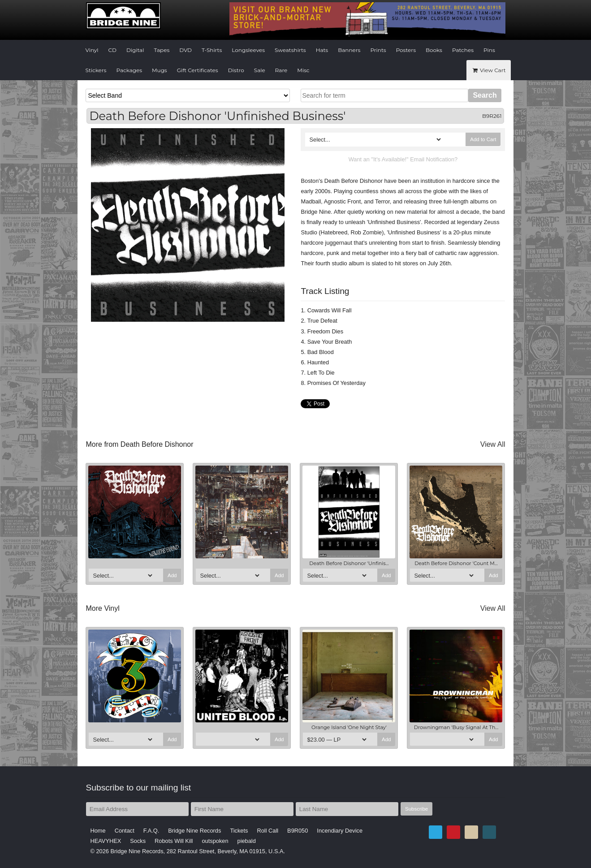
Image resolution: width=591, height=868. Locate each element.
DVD (185, 50)
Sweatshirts (290, 50)
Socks (138, 841)
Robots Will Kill (174, 841)
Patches (463, 50)
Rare (281, 70)
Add (172, 575)
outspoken (215, 841)
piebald (247, 841)
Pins (489, 50)
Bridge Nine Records (194, 831)
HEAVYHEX (106, 841)
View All (493, 444)
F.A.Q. (151, 831)
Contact (125, 831)
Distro (236, 70)
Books (434, 50)
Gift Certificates (198, 70)
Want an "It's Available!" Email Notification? (403, 159)
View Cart (488, 70)
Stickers (96, 70)
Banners (349, 50)
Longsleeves (248, 50)
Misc (303, 70)
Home (98, 831)
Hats (322, 50)
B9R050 (298, 831)
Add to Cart (483, 139)
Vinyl (92, 50)
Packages (129, 70)
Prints (378, 50)
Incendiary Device (340, 831)
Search (485, 95)
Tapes (162, 50)
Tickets (239, 831)
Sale (260, 70)
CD (112, 50)
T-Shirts (212, 50)
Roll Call (267, 831)
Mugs (160, 70)
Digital (135, 50)
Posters (406, 50)
